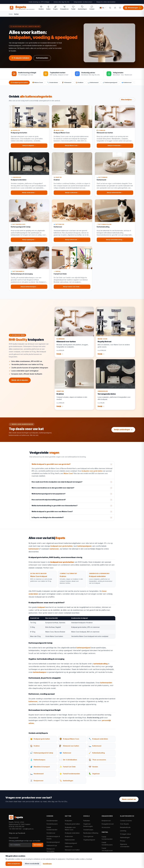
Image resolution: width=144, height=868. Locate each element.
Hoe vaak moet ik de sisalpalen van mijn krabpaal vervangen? (57, 484)
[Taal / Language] (103, 8)
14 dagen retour (126, 834)
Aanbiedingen (125, 837)
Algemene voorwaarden (125, 845)
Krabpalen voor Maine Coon (70, 828)
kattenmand (34, 551)
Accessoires (106, 827)
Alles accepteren (14, 864)
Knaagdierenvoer (108, 824)
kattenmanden (106, 685)
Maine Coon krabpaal (39, 578)
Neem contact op (129, 799)
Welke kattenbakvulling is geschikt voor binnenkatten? (55, 508)
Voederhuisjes (88, 830)
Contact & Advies (126, 821)
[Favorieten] (120, 8)
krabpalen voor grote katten (92, 473)
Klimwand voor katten (72, 850)
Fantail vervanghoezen (107, 849)
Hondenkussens (52, 824)
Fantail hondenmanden (52, 828)
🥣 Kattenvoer (127, 82)
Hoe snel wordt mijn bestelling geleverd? (49, 502)
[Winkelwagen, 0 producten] (133, 8)
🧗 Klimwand (67, 82)
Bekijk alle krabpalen (20, 382)
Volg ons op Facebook (17, 833)
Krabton (63, 578)
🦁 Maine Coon (38, 82)
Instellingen (47, 864)
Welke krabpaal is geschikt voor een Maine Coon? (52, 514)
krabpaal (41, 609)
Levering (123, 831)
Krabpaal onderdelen (97, 578)
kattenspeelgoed (84, 548)
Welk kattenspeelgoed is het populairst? (49, 496)
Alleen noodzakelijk (32, 864)
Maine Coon (68, 475)
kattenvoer (54, 551)
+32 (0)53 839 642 (15, 829)
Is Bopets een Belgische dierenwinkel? (48, 520)
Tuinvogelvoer (88, 836)
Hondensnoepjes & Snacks (53, 838)
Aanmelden (38, 845)
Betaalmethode (125, 827)
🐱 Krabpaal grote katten (19, 82)
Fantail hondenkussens (107, 844)
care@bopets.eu (28, 829)
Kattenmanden (42, 58)
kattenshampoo (40, 674)
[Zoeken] (110, 8)
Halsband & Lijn (52, 845)
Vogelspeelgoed (89, 840)
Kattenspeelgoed (71, 843)
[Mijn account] (115, 8)
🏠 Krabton (79, 82)
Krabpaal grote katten (72, 824)
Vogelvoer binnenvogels (88, 825)
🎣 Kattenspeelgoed (110, 82)
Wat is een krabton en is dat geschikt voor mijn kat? (53, 490)
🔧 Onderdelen (53, 82)
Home (11, 14)
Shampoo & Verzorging (50, 850)
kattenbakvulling (100, 666)
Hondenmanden (52, 821)
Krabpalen (68, 821)
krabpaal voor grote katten (62, 548)
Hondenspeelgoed (53, 842)
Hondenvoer (51, 833)
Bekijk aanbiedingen (123, 430)
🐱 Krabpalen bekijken (20, 58)
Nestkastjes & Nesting (91, 833)
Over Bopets (124, 824)
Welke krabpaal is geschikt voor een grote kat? (51, 466)
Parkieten (87, 821)
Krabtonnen (69, 836)
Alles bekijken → (127, 102)
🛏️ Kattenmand (93, 82)
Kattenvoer (69, 847)
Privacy (123, 841)
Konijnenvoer (106, 821)
